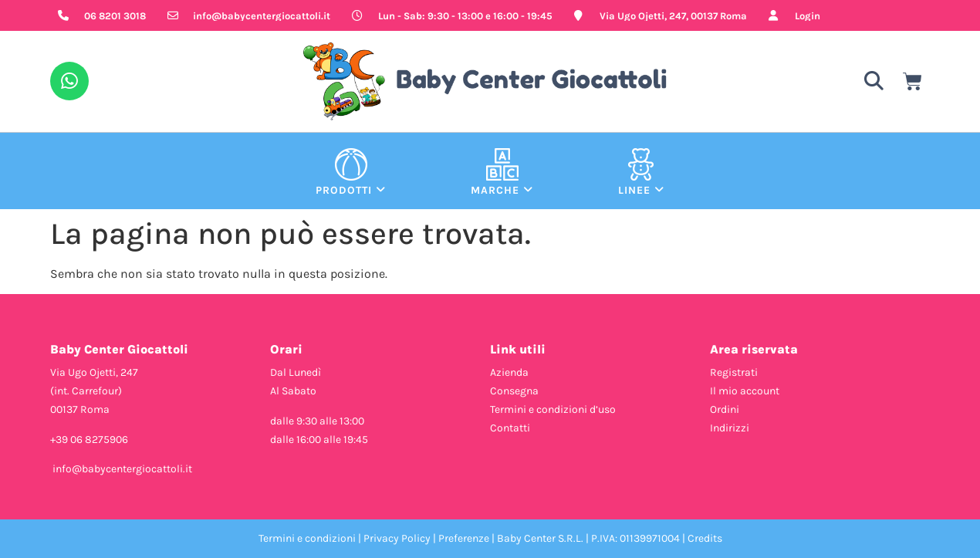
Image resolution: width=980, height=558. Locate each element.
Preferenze (464, 538)
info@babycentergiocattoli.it (122, 469)
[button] (874, 81)
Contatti (510, 428)
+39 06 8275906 (89, 440)
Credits (705, 538)
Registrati (734, 372)
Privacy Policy (397, 538)
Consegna (514, 391)
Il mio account (745, 391)
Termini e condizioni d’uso (553, 409)
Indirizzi (730, 428)
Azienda (509, 372)
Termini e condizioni (307, 538)
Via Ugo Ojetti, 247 (94, 372)
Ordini (725, 409)
